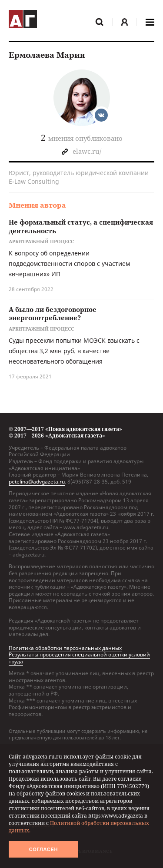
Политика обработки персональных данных (65, 648)
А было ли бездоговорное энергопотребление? (53, 314)
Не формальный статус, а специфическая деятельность (81, 226)
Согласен (43, 849)
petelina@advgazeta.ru (37, 482)
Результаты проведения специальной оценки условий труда (79, 658)
